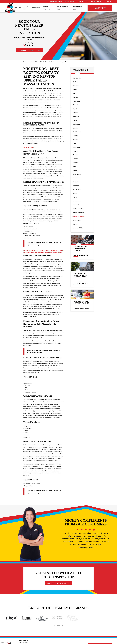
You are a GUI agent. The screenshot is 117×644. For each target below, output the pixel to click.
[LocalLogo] (10, 8)
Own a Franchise (96, 2)
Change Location (69, 2)
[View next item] (62, 626)
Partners (81, 2)
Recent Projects (47, 8)
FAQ (87, 2)
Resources (36, 8)
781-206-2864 (108, 2)
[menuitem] (18, 8)
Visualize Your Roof (62, 8)
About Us (26, 8)
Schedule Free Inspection (100, 8)
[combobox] (4, 643)
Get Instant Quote (77, 8)
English (2, 643)
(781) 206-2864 (30, 45)
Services (18, 8)
